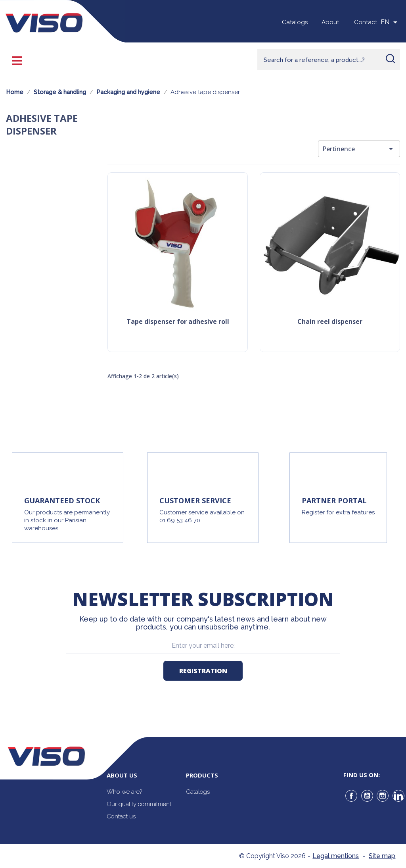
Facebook (351, 796)
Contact (366, 22)
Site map (382, 856)
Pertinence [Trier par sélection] (359, 149)
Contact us (121, 816)
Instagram (383, 796)
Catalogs (295, 22)
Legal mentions (336, 856)
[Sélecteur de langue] (390, 22)
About (330, 22)
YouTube (367, 796)
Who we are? (124, 792)
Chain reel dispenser (330, 322)
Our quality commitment (139, 804)
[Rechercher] (329, 60)
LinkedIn (398, 796)
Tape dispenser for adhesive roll (178, 322)
